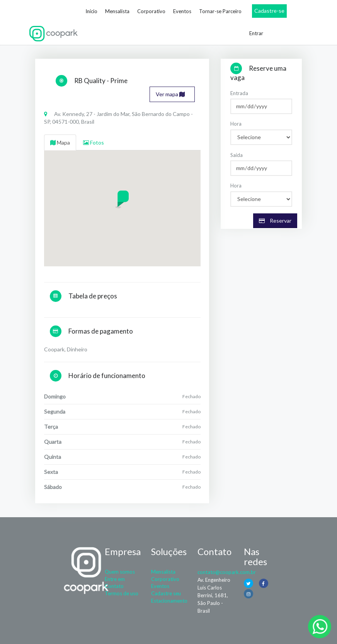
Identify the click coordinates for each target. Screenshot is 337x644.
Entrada (239, 93)
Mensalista (117, 11)
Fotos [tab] (94, 142)
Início (91, 11)
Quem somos (120, 572)
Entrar (256, 33)
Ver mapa (170, 94)
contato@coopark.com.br (227, 572)
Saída (237, 155)
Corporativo (151, 11)
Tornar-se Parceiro (220, 11)
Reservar (275, 221)
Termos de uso (122, 593)
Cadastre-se (269, 11)
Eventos (182, 11)
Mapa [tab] (60, 142)
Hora (236, 124)
